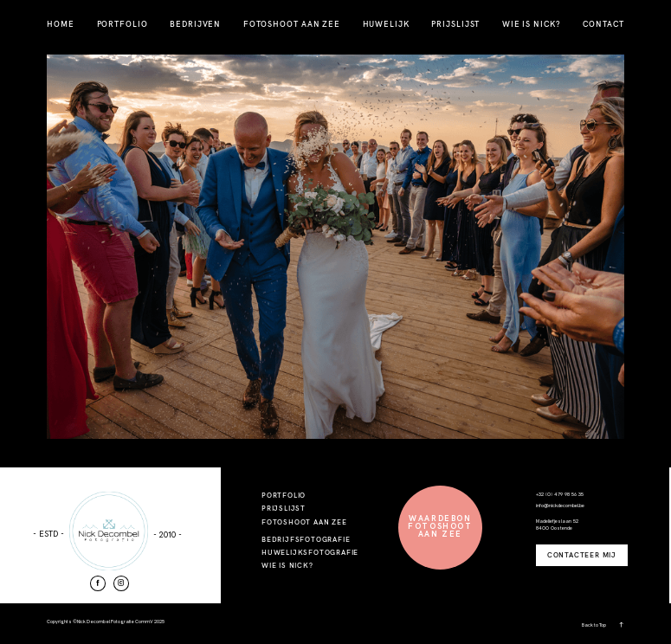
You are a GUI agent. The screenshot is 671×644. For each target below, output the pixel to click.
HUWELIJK (386, 24)
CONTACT (603, 24)
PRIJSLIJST (455, 24)
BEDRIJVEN (195, 24)
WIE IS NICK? (532, 24)
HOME (61, 24)
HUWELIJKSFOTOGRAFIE (310, 552)
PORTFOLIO (123, 24)
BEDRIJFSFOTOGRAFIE (306, 539)
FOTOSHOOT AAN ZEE (292, 24)
